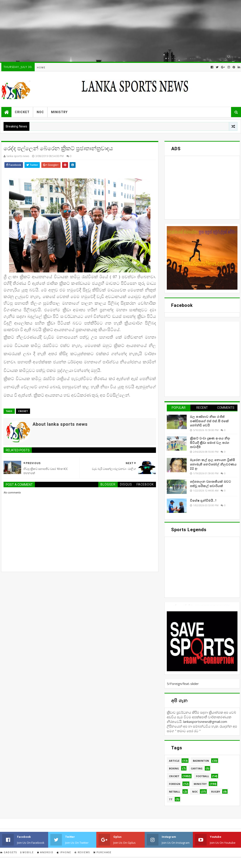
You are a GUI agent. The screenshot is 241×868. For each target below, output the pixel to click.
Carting (197, 768)
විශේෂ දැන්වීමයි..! (203, 501)
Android (45, 852)
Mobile (27, 852)
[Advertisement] (120, 31)
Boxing (174, 768)
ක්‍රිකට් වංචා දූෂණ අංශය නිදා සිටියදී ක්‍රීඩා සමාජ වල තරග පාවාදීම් (210, 443)
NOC (40, 112)
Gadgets (9, 852)
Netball (175, 792)
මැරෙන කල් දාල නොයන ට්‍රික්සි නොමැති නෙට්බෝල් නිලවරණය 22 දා (213, 464)
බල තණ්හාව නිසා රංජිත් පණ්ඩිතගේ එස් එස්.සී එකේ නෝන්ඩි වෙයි (209, 421)
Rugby (216, 792)
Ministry (59, 112)
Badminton (201, 761)
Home (41, 68)
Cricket (22, 112)
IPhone (64, 852)
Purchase (102, 852)
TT (171, 799)
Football (202, 776)
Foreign (175, 784)
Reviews (82, 852)
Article (174, 761)
